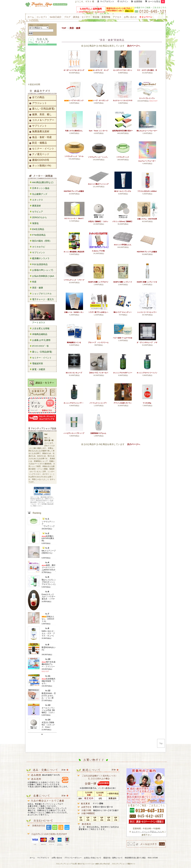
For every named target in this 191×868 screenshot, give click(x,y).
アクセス (117, 17)
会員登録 (138, 1)
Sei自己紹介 (56, 17)
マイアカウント (107, 1)
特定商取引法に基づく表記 (135, 858)
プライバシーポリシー (73, 858)
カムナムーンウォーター (147, 161)
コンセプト (42, 17)
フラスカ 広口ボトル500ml (147, 191)
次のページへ (134, 46)
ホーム (31, 17)
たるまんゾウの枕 (98, 251)
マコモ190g (147, 403)
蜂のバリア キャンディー (123, 312)
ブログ (67, 17)
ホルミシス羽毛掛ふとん (123, 245)
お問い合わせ (130, 17)
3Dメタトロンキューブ (74, 373)
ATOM (155, 858)
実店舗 (96, 17)
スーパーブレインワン (147, 98)
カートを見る (156, 1)
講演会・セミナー (82, 17)
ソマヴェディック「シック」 (98, 157)
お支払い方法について (93, 858)
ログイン (124, 1)
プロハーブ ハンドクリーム (98, 342)
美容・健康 (75, 28)
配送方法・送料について (113, 858)
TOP (64, 28)
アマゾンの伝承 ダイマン (123, 403)
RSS (150, 858)
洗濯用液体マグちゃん (98, 433)
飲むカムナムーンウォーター (147, 131)
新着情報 (106, 17)
